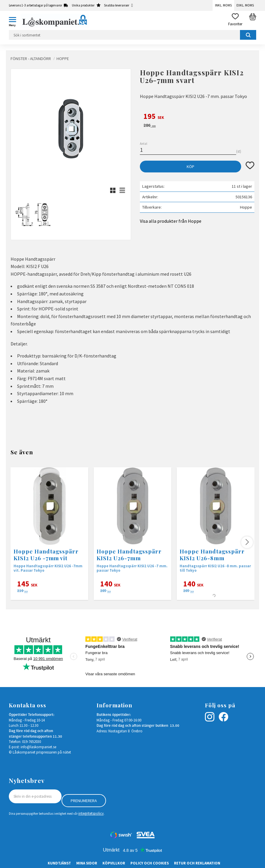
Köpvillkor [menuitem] (114, 863)
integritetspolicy (91, 813)
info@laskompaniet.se (38, 747)
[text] (197, 117)
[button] (15, 21)
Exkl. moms (245, 5)
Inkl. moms (223, 5)
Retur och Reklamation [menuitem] (197, 863)
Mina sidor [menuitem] (87, 863)
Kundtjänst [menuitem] (59, 863)
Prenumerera (84, 801)
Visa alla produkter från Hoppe (171, 221)
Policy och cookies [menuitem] (150, 863)
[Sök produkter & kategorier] (132, 35)
